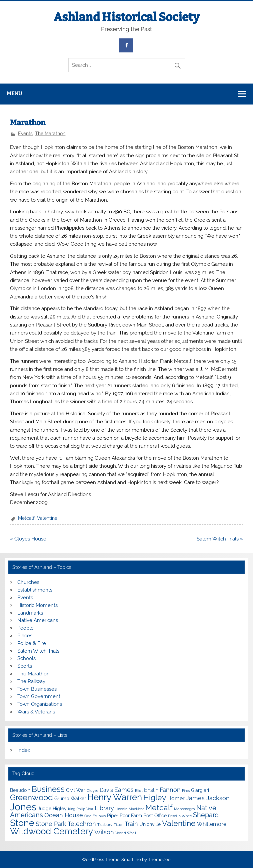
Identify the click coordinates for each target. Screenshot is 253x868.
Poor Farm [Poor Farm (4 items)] (131, 816)
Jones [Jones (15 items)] (23, 807)
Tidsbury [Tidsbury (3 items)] (105, 825)
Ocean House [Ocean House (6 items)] (64, 815)
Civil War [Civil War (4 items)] (76, 790)
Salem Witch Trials (38, 651)
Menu (14, 93)
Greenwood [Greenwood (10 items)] (31, 797)
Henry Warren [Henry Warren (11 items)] (115, 797)
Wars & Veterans (36, 712)
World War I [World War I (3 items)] (126, 833)
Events (25, 134)
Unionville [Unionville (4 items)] (150, 824)
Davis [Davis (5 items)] (106, 790)
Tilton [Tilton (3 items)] (118, 825)
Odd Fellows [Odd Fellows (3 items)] (95, 816)
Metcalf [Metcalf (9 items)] (159, 807)
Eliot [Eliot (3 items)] (139, 791)
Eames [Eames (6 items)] (124, 790)
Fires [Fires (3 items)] (186, 791)
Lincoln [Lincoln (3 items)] (121, 809)
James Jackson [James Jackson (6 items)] (208, 798)
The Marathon (50, 134)
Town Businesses (37, 689)
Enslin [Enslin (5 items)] (151, 790)
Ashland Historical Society (126, 17)
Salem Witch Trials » (220, 539)
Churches (28, 582)
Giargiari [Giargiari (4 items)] (200, 790)
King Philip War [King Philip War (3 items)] (81, 809)
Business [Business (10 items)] (48, 789)
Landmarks (30, 613)
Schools (26, 658)
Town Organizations (40, 704)
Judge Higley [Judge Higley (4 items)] (52, 809)
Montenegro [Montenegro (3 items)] (184, 809)
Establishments (35, 590)
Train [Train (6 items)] (131, 824)
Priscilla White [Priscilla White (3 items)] (180, 816)
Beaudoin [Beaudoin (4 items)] (20, 790)
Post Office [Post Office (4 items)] (155, 816)
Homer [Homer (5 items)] (176, 798)
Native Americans (38, 620)
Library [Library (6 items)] (104, 808)
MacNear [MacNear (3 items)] (136, 809)
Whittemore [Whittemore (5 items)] (212, 824)
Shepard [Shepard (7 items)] (206, 815)
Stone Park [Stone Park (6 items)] (51, 824)
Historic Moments (37, 605)
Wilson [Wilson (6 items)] (104, 832)
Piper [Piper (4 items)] (113, 816)
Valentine (47, 518)
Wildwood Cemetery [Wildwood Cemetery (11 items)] (51, 831)
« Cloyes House (28, 539)
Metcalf (26, 518)
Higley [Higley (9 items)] (155, 797)
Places (25, 636)
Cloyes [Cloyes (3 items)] (92, 791)
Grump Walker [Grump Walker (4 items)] (70, 799)
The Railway (31, 681)
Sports (25, 666)
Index (24, 750)
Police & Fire (32, 643)
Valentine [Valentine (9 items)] (179, 823)
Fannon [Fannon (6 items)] (170, 790)
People (25, 628)
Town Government (39, 696)
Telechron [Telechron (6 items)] (82, 824)
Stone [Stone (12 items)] (22, 823)
